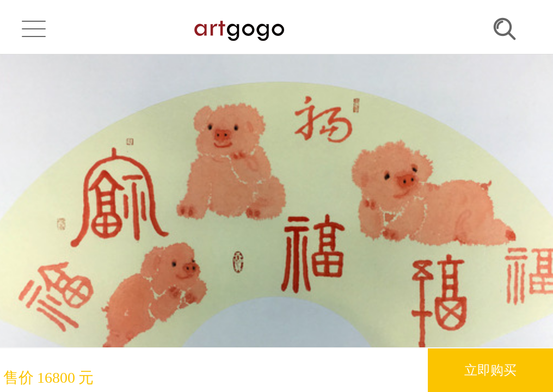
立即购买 (490, 370)
